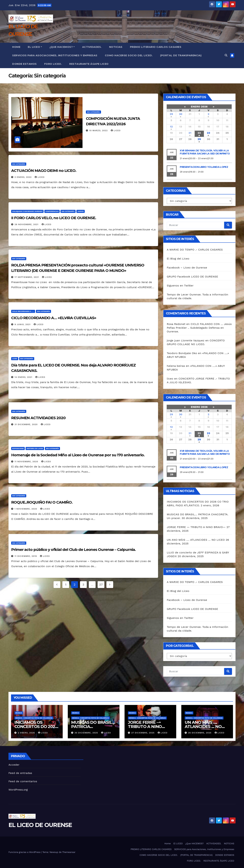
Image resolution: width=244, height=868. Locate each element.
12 (171, 127)
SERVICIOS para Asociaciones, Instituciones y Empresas (55, 55)
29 (171, 114)
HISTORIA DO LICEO (35, 448)
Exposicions (18, 448)
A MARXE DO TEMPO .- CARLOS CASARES (195, 250)
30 (181, 114)
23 (209, 133)
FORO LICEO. (53, 64)
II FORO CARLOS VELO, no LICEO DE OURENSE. (54, 218)
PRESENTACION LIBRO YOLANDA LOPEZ (204, 167)
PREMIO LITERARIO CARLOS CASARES (156, 47)
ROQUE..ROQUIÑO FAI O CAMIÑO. (42, 502)
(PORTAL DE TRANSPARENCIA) (181, 55)
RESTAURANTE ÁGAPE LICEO (89, 64)
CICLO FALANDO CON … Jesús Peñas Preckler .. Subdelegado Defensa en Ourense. (199, 328)
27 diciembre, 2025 (143, 733)
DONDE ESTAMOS (24, 64)
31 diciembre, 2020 (27, 424)
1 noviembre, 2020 (26, 509)
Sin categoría (93, 112)
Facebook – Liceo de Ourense (187, 268)
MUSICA (19, 713)
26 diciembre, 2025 (200, 733)
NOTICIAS (116, 47)
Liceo (15, 359)
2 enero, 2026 (27, 733)
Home (16, 47)
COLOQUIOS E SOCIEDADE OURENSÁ (27, 211)
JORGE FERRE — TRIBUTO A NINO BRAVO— (196, 527)
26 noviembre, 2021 (27, 224)
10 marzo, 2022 (99, 131)
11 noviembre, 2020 (27, 462)
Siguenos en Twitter (180, 286)
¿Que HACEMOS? (62, 47)
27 (101, 585)
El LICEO (35, 47)
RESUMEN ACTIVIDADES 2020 (38, 418)
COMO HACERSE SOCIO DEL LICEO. (129, 55)
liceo (116, 131)
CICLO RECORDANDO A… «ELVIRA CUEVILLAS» (54, 318)
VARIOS (81, 211)
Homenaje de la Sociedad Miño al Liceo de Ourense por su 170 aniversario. (78, 455)
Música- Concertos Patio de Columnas (34, 718)
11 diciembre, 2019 (26, 556)
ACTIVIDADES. (92, 47)
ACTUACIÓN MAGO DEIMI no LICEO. (44, 171)
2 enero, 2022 (23, 177)
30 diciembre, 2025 (87, 733)
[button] (226, 55)
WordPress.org (18, 790)
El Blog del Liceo (178, 259)
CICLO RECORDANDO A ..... (23, 311)
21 (190, 133)
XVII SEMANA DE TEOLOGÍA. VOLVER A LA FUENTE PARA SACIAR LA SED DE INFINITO (205, 152)
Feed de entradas (20, 773)
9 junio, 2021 (23, 324)
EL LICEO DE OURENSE (40, 825)
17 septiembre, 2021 (27, 277)
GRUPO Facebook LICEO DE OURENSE (192, 277)
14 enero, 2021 (24, 377)
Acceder (14, 765)
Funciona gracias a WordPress (25, 852)
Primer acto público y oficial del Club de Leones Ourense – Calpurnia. (73, 550)
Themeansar (69, 852)
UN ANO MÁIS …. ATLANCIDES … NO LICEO (196, 540)
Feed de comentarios (23, 781)
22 (199, 133)
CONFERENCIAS (52, 211)
